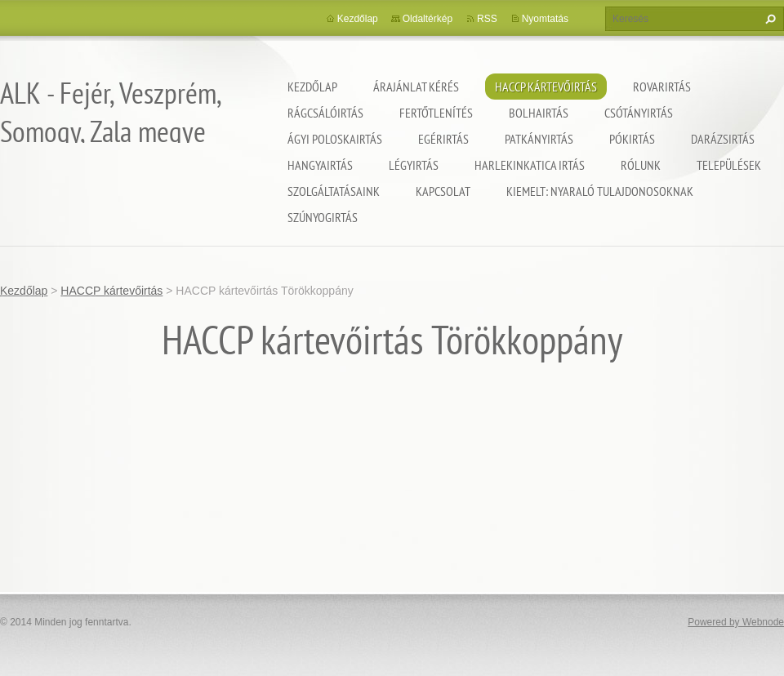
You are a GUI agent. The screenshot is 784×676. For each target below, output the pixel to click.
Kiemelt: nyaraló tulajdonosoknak (600, 191)
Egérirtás (443, 139)
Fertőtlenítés (436, 113)
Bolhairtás (539, 113)
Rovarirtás (662, 87)
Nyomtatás (545, 19)
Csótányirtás (639, 113)
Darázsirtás (723, 139)
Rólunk (641, 165)
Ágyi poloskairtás (335, 139)
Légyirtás (414, 165)
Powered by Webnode (736, 622)
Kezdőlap (312, 87)
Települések (729, 165)
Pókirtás (632, 139)
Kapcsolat (443, 191)
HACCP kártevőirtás (546, 87)
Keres (768, 19)
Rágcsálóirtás (325, 113)
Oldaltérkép (428, 19)
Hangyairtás (320, 165)
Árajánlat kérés (416, 87)
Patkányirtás (539, 139)
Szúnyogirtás (323, 217)
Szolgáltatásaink (334, 191)
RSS (487, 19)
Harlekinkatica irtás (530, 165)
